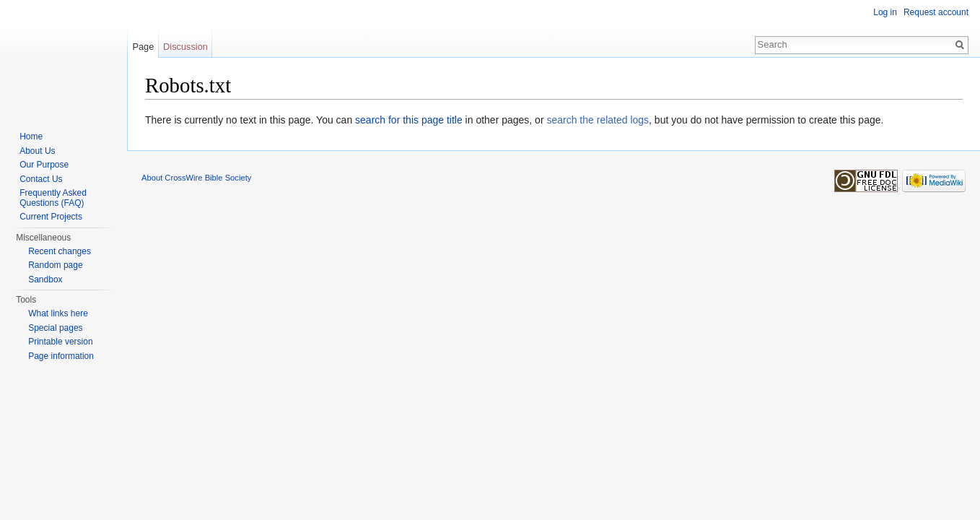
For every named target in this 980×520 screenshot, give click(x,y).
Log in (885, 12)
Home (31, 136)
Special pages (55, 328)
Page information (61, 356)
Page (143, 47)
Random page (55, 265)
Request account (936, 12)
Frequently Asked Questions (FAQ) (53, 198)
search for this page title (409, 120)
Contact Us (41, 179)
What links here (58, 313)
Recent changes (60, 251)
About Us (37, 151)
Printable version (60, 342)
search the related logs (598, 120)
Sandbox (45, 279)
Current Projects (51, 217)
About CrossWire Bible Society (196, 178)
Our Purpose (44, 165)
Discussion (185, 47)
